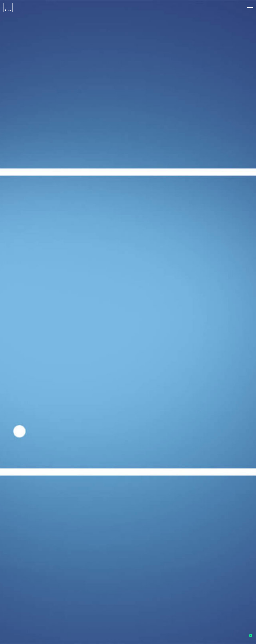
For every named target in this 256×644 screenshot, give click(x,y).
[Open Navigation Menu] (250, 8)
